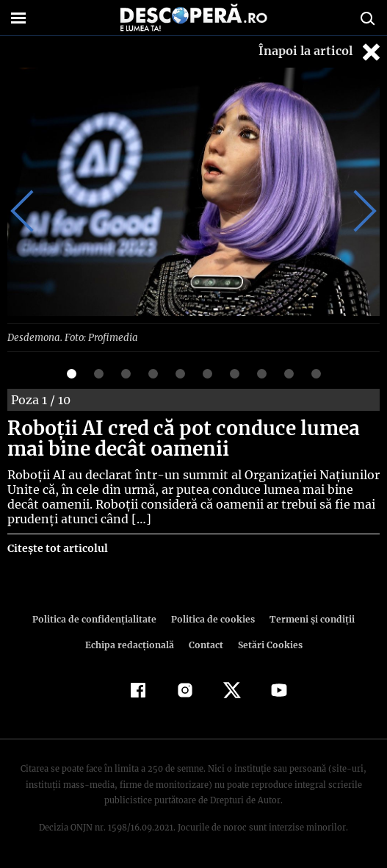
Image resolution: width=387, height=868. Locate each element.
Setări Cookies (269, 644)
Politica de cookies (212, 618)
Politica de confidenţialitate (98, 618)
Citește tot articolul (57, 548)
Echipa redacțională (131, 644)
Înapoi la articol (321, 52)
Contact (206, 644)
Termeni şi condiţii (308, 618)
